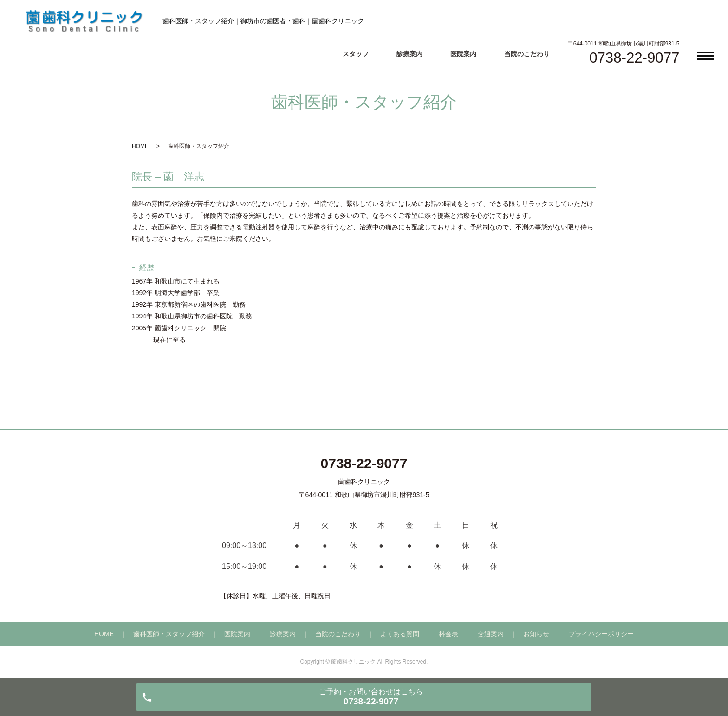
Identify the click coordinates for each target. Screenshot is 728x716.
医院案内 (463, 54)
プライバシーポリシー (601, 634)
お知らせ (536, 634)
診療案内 (409, 54)
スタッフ (356, 54)
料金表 (448, 634)
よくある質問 (400, 634)
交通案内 (491, 634)
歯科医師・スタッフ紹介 (169, 634)
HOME (140, 146)
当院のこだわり (527, 54)
